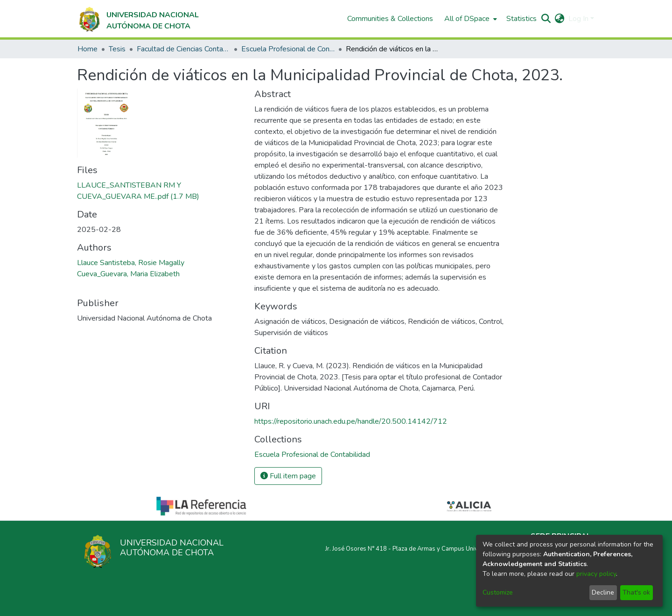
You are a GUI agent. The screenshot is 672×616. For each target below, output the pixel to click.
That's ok (636, 592)
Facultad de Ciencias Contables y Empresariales (183, 49)
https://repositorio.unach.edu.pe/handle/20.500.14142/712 (351, 421)
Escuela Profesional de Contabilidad (288, 49)
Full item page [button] (288, 476)
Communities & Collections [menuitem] (390, 19)
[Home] (138, 19)
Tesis (117, 49)
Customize (498, 592)
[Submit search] (546, 19)
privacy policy (596, 574)
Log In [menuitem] (578, 19)
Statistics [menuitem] (521, 19)
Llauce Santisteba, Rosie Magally (131, 263)
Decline (603, 592)
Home (87, 49)
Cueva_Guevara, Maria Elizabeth (128, 274)
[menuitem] (470, 19)
